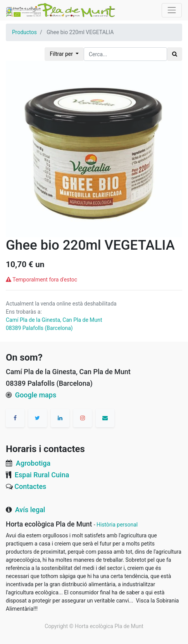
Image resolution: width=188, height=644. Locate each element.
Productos (24, 32)
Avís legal (30, 510)
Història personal (117, 525)
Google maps (36, 395)
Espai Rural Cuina (42, 475)
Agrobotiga (33, 463)
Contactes (30, 486)
